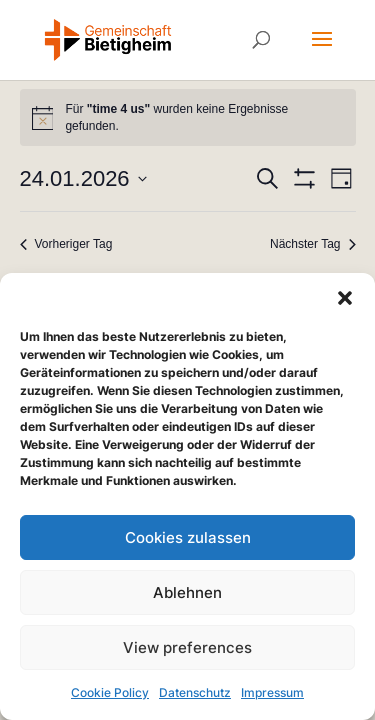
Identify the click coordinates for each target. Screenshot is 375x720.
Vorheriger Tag (66, 244)
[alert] (188, 117)
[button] (345, 298)
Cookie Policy (110, 692)
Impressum (272, 692)
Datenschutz (195, 692)
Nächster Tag (312, 244)
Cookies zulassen (188, 537)
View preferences (187, 647)
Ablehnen (187, 592)
